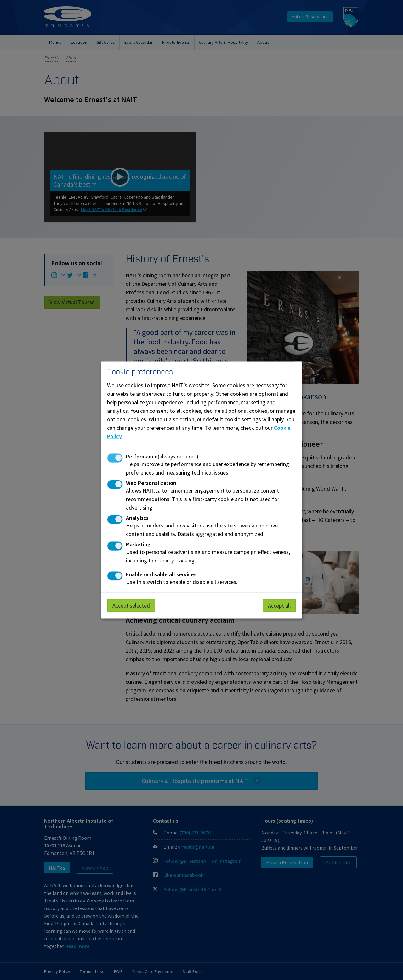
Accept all (279, 605)
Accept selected (131, 605)
